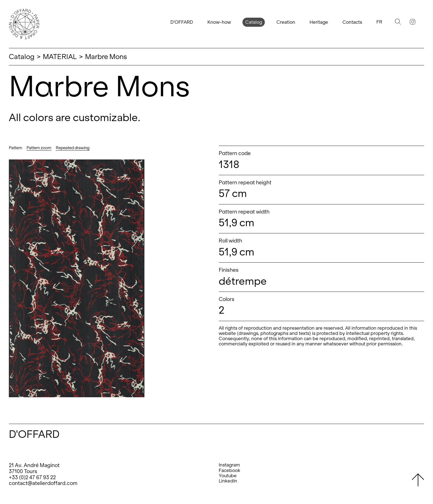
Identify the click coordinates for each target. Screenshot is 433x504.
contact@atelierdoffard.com (43, 483)
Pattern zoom (39, 148)
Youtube (228, 476)
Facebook (229, 470)
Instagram (229, 465)
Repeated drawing (73, 148)
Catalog (254, 22)
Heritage (319, 22)
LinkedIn (228, 481)
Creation (286, 22)
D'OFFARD (182, 22)
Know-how (219, 22)
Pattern (15, 148)
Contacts (352, 22)
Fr (379, 22)
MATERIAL (60, 57)
